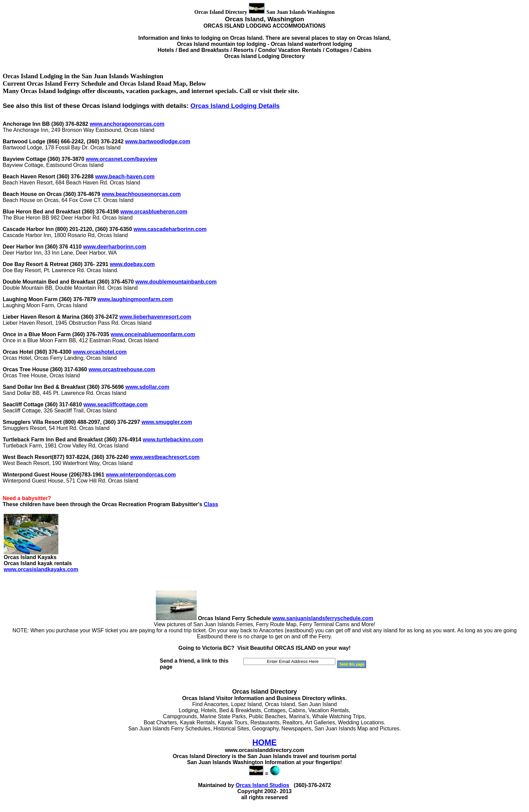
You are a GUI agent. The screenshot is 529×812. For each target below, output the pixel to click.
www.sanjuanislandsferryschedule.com (323, 618)
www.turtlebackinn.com (173, 440)
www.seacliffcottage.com (116, 404)
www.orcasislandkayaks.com (41, 569)
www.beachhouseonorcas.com (141, 194)
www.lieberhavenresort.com (155, 317)
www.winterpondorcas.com (141, 475)
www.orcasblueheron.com (154, 212)
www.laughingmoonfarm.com (135, 299)
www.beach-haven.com (125, 177)
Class (211, 504)
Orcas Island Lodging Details (235, 106)
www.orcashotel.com (100, 352)
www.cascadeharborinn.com (170, 229)
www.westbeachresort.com (165, 457)
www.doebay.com (132, 264)
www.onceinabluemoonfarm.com (153, 334)
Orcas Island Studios (262, 785)
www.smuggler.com (167, 422)
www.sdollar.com (147, 387)
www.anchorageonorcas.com (127, 124)
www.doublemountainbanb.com (176, 282)
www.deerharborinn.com (115, 247)
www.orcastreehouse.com (122, 369)
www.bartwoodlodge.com (158, 141)
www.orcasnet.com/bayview (121, 159)
